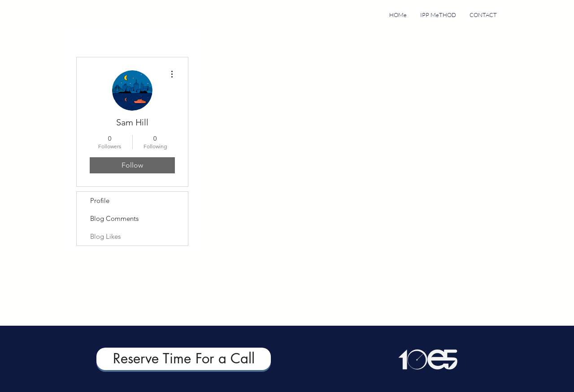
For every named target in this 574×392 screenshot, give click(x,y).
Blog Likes (105, 236)
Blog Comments (114, 218)
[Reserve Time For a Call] (184, 359)
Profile (100, 200)
